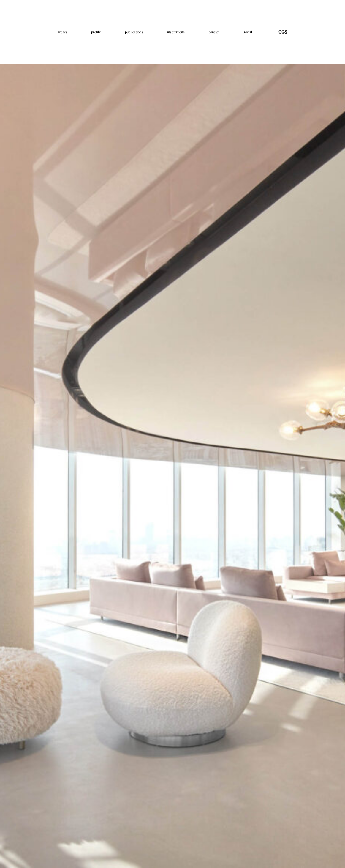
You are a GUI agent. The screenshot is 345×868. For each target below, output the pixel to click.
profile (96, 32)
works (63, 32)
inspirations (176, 32)
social (248, 32)
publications (134, 32)
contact (214, 32)
